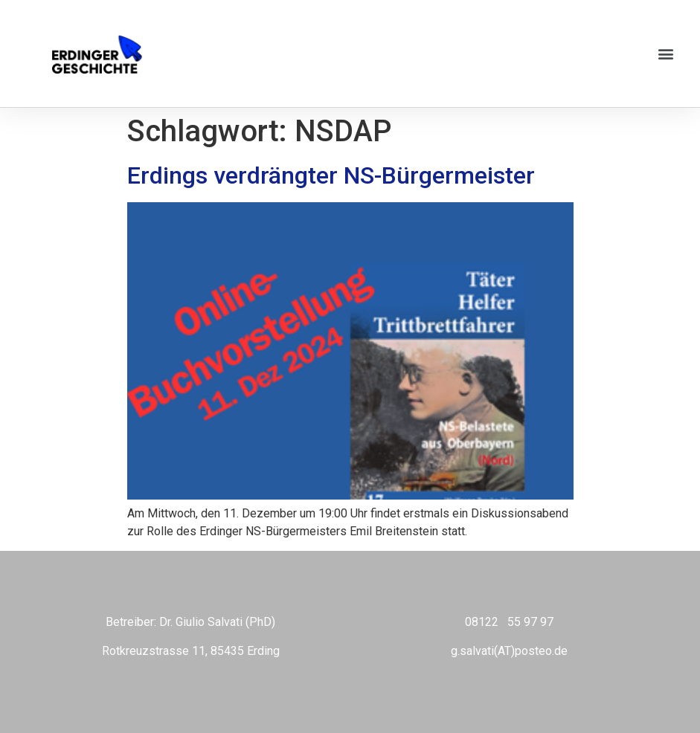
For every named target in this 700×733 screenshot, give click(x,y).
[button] (665, 54)
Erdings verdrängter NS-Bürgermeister (331, 175)
